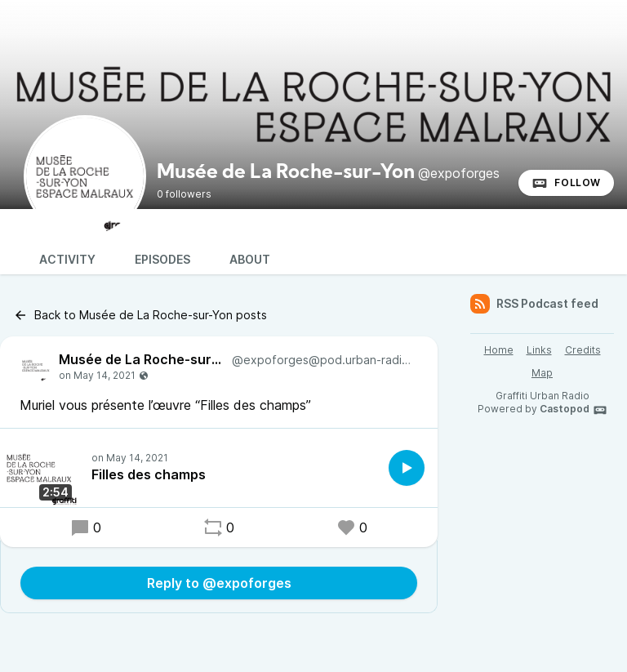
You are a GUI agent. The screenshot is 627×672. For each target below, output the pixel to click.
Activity (67, 259)
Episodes (162, 259)
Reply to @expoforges (219, 583)
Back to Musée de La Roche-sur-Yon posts (140, 315)
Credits (583, 350)
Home (499, 350)
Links (539, 350)
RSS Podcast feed (534, 304)
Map (542, 373)
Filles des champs (149, 474)
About (250, 259)
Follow (566, 183)
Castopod (574, 410)
